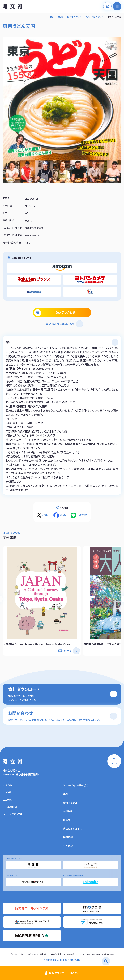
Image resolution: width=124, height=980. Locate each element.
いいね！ (63, 515)
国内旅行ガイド (74, 17)
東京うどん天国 (114, 17)
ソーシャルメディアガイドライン (74, 954)
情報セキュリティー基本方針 (37, 954)
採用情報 (68, 837)
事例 (66, 794)
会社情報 (68, 846)
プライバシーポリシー (17, 954)
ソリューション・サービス (76, 785)
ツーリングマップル (13, 814)
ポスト (45, 515)
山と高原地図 (10, 807)
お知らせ (68, 811)
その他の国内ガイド (94, 17)
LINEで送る (82, 515)
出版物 (60, 17)
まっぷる (7, 792)
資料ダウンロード (72, 803)
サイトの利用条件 (55, 954)
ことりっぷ (8, 800)
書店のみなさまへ (72, 828)
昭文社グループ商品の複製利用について (101, 954)
